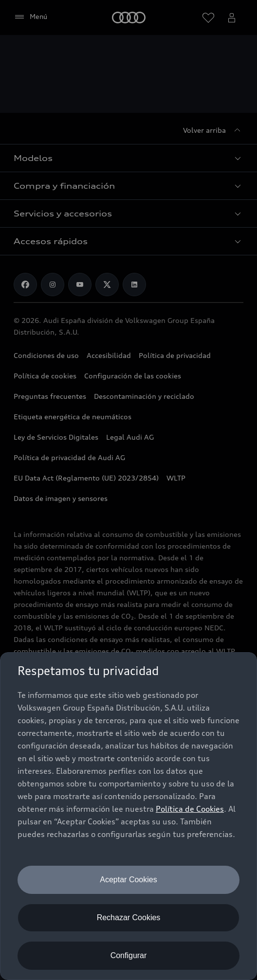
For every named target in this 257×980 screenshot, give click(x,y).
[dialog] (128, 816)
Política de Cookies (190, 809)
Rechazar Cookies (129, 918)
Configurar (129, 955)
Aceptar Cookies (128, 880)
